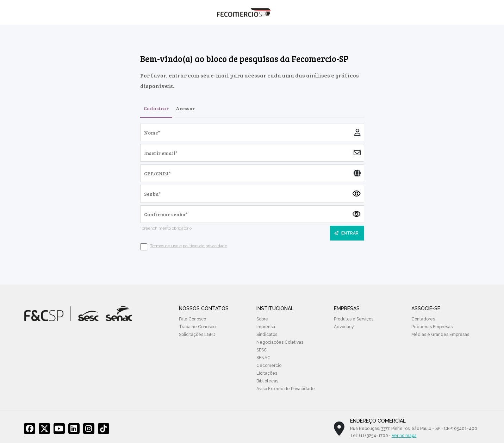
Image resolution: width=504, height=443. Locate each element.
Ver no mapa (404, 436)
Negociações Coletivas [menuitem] (280, 342)
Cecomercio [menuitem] (269, 366)
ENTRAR (346, 233)
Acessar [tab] (185, 108)
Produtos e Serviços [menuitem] (354, 319)
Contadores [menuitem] (423, 319)
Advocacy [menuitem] (344, 327)
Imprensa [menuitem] (266, 327)
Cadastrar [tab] (156, 108)
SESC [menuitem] (262, 350)
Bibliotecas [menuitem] (267, 381)
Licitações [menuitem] (267, 373)
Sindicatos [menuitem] (267, 335)
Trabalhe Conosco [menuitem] (197, 327)
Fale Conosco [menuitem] (192, 319)
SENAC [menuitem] (263, 358)
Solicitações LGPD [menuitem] (197, 335)
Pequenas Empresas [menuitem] (432, 327)
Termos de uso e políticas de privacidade (189, 246)
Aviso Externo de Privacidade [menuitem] (286, 389)
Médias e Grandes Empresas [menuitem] (440, 335)
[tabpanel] (252, 187)
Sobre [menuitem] (262, 319)
